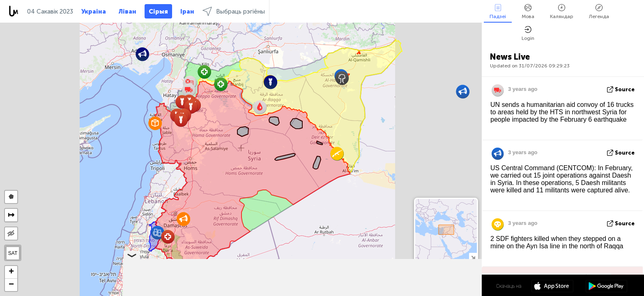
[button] (155, 123)
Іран (187, 12)
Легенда (599, 12)
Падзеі (498, 12)
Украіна (94, 12)
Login (528, 34)
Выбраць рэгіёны (234, 11)
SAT (13, 253)
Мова (528, 12)
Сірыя (158, 12)
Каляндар (562, 12)
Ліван (127, 12)
